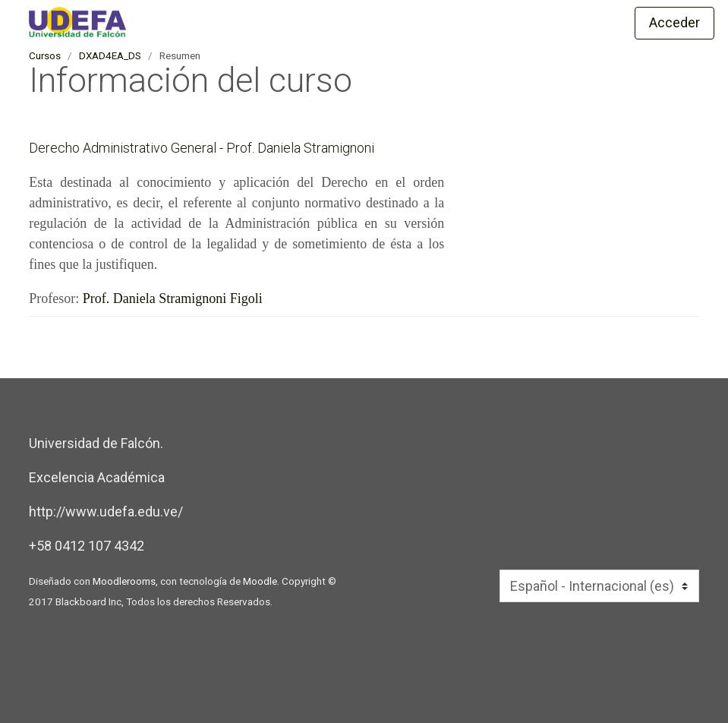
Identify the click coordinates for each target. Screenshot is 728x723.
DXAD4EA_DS (110, 55)
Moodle (260, 581)
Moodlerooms (124, 581)
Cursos (45, 55)
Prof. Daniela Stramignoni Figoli (173, 298)
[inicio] (203, 22)
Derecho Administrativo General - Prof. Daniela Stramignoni (202, 148)
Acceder (674, 22)
